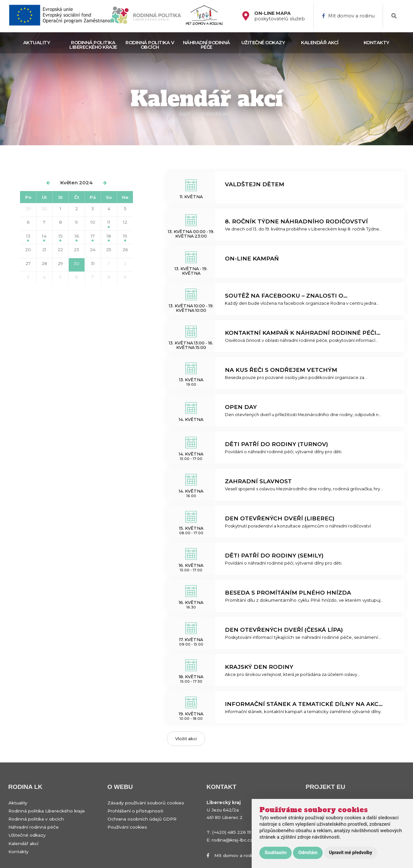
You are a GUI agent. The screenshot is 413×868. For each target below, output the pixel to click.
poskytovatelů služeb (280, 16)
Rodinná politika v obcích (150, 45)
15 (60, 237)
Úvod (184, 113)
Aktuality (37, 43)
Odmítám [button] (308, 853)
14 (44, 237)
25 (109, 250)
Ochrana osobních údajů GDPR (142, 819)
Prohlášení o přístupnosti (135, 811)
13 (28, 237)
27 (28, 263)
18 (109, 237)
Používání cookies (127, 827)
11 (109, 224)
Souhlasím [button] (276, 853)
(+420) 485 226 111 (232, 832)
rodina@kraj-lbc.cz (232, 840)
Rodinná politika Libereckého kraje (93, 45)
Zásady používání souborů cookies (146, 803)
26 (125, 250)
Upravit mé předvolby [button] (351, 853)
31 (93, 263)
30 (44, 209)
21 (44, 250)
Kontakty (377, 43)
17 (93, 237)
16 (77, 237)
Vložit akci (186, 739)
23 (76, 250)
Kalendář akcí (320, 43)
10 (93, 222)
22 (60, 250)
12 (125, 222)
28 (44, 263)
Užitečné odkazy (263, 43)
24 (93, 250)
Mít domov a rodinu (348, 16)
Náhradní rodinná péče (206, 45)
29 (28, 209)
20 (28, 250)
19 (125, 237)
